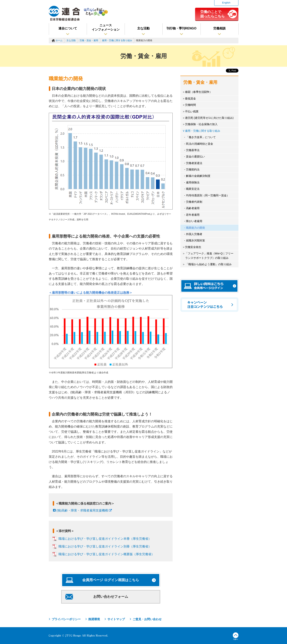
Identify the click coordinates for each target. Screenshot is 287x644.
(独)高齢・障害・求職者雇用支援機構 (82, 510)
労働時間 (190, 105)
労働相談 (219, 28)
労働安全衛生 (193, 247)
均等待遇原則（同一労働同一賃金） (208, 195)
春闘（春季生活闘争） (199, 92)
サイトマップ (116, 619)
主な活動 (143, 28)
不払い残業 (192, 111)
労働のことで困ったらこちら (212, 14)
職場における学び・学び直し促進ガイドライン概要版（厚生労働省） (106, 554)
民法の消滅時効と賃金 (200, 144)
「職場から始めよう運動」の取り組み (208, 264)
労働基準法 (193, 150)
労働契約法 (193, 169)
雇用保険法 (193, 182)
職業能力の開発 (195, 228)
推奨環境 (94, 619)
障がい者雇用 (194, 221)
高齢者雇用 (193, 208)
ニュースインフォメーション (106, 27)
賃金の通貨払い (195, 157)
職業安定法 (193, 189)
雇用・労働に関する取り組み (117, 40)
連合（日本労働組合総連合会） (64, 13)
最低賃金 (190, 98)
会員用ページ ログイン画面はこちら (111, 580)
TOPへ (236, 636)
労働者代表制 (194, 202)
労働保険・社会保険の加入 (201, 124)
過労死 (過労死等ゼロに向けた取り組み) (209, 118)
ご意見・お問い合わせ (147, 619)
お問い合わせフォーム (111, 597)
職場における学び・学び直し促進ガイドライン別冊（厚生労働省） (105, 546)
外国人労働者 (194, 234)
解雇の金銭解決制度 (198, 176)
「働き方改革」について (201, 137)
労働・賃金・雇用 (89, 40)
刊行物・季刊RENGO (181, 28)
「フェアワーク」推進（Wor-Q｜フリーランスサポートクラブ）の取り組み (209, 256)
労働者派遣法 (194, 163)
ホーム (59, 40)
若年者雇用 (193, 215)
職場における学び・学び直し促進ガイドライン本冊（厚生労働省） (105, 539)
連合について (68, 28)
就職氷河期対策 (195, 240)
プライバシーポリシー (66, 619)
